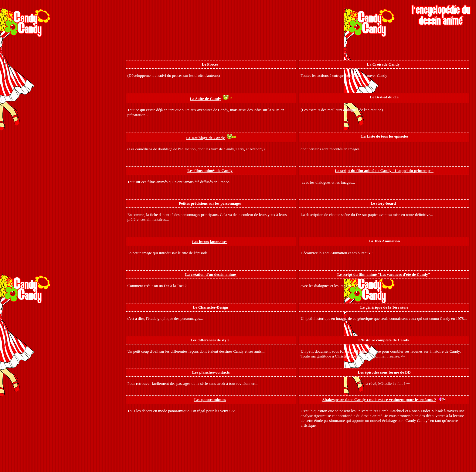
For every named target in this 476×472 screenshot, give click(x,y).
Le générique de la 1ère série (384, 307)
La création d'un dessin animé (211, 274)
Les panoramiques (210, 400)
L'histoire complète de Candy (384, 340)
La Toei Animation (384, 241)
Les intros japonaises (210, 242)
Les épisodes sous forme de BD (384, 372)
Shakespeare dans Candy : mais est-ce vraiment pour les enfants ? (379, 400)
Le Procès (210, 64)
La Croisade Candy (383, 64)
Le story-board (383, 203)
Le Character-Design (210, 307)
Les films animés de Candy (210, 171)
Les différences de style (210, 340)
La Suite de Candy (205, 99)
